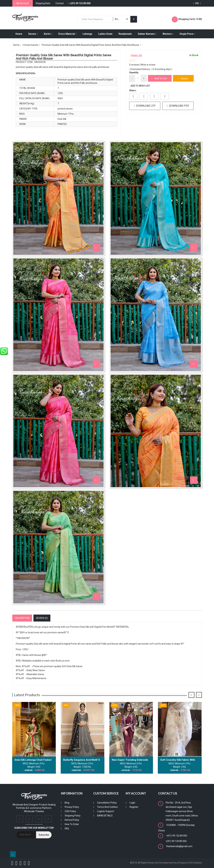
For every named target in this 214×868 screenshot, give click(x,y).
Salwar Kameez (147, 34)
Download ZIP (145, 106)
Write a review (148, 65)
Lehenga (87, 34)
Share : (133, 90)
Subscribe (44, 835)
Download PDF (178, 106)
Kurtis (48, 34)
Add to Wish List (140, 86)
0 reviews (134, 65)
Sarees (33, 34)
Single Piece (187, 34)
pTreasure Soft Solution (189, 863)
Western (168, 34)
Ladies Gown (105, 34)
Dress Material (67, 34)
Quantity (134, 72)
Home (19, 34)
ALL (117, 19)
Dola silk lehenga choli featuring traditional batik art (47, 760)
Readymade (125, 34)
